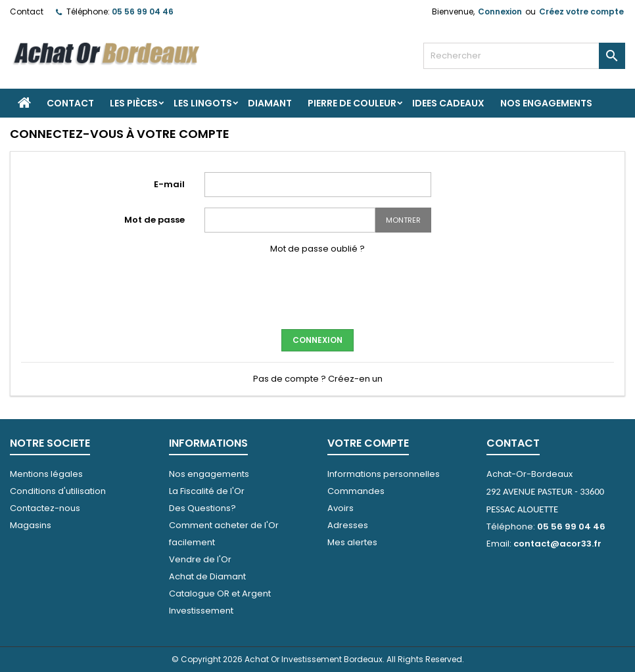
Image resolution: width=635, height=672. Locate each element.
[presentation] (317, 290)
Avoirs (341, 508)
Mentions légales (46, 474)
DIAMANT (270, 103)
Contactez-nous (45, 508)
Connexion (500, 11)
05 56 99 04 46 (143, 11)
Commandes (356, 491)
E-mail (169, 184)
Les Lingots (203, 103)
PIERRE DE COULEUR (352, 103)
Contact (27, 11)
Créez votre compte (581, 11)
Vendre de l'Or (200, 559)
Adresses (348, 525)
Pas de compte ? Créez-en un (318, 379)
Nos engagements (546, 103)
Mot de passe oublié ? (317, 249)
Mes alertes (352, 542)
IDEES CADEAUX (448, 103)
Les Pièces (134, 103)
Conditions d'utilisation (58, 491)
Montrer (403, 220)
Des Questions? (202, 508)
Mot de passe (154, 220)
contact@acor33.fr (557, 544)
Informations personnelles (384, 474)
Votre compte (368, 443)
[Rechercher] (524, 56)
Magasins (31, 525)
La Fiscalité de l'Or (207, 491)
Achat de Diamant (207, 576)
